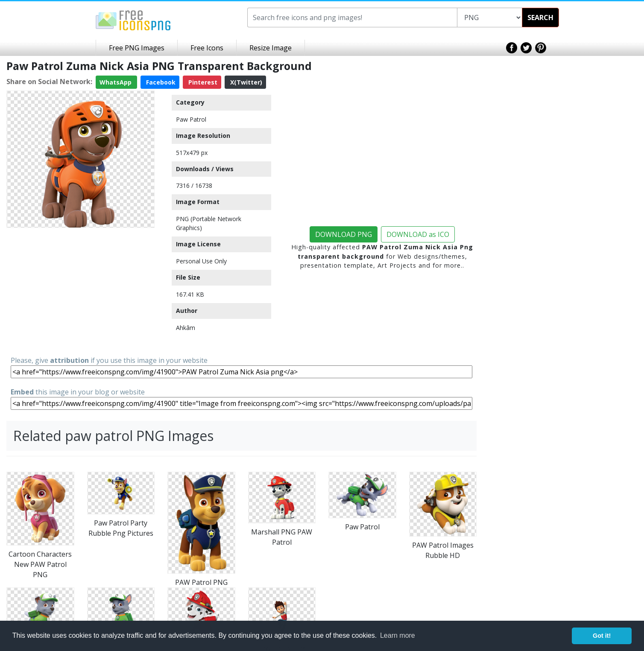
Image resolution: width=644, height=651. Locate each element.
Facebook (160, 82)
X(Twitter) (245, 82)
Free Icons (207, 48)
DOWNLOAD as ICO (418, 234)
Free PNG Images (137, 48)
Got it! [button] (602, 636)
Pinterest (202, 82)
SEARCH (540, 18)
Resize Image (271, 48)
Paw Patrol (191, 119)
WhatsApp (116, 82)
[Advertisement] (80, 291)
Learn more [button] (398, 635)
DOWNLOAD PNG (344, 234)
